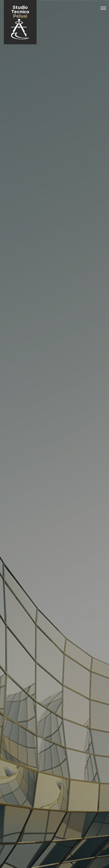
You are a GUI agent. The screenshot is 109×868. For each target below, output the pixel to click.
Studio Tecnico (20, 23)
